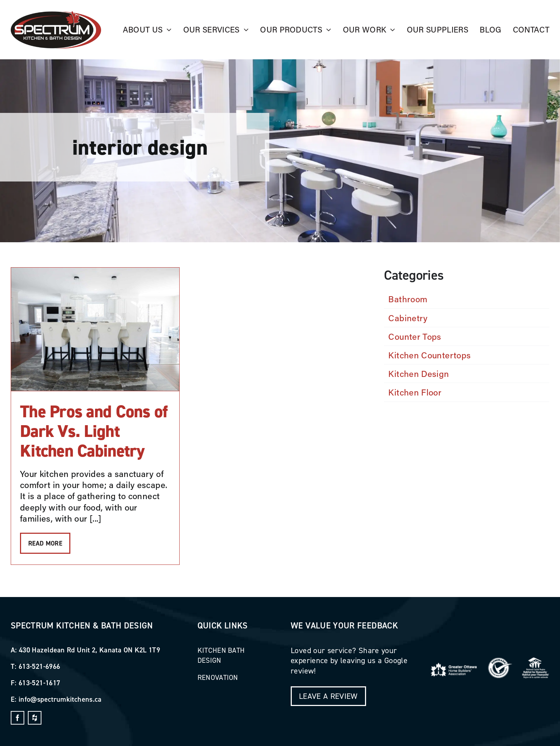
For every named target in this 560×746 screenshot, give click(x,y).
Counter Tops (415, 336)
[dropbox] (35, 718)
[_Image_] (56, 15)
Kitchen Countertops (429, 355)
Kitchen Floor (415, 392)
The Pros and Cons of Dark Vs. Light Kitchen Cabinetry (94, 431)
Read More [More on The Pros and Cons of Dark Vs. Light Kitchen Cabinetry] (45, 543)
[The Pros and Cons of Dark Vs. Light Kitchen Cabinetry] (95, 329)
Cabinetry (408, 318)
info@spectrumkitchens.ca (60, 699)
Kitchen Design (419, 374)
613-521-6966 (39, 666)
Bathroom (408, 299)
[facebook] (17, 718)
